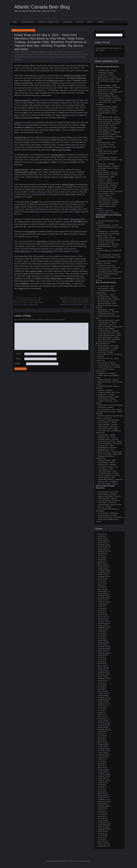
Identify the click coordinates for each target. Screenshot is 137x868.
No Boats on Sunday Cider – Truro (109, 392)
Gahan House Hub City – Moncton (109, 117)
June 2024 (101, 534)
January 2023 (102, 568)
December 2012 (103, 823)
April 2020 (101, 638)
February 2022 (102, 591)
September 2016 (103, 729)
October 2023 (102, 549)
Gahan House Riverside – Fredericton (110, 121)
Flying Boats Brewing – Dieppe (107, 107)
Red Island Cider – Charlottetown (108, 513)
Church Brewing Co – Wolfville (107, 322)
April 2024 (101, 536)
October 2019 (102, 651)
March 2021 (102, 615)
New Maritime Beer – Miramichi (108, 175)
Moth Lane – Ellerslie (104, 507)
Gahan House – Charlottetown (107, 503)
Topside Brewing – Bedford (106, 463)
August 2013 (102, 808)
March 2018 (102, 691)
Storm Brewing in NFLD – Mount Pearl (110, 272)
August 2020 (102, 630)
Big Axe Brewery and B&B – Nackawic (110, 79)
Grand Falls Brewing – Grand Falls (109, 124)
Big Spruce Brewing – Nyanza (107, 303)
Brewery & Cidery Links (49, 22)
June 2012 (101, 836)
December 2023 (103, 545)
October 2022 (102, 574)
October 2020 (102, 625)
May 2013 (101, 814)
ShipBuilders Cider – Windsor (107, 437)
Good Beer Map (28, 22)
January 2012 (102, 846)
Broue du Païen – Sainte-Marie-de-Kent (110, 92)
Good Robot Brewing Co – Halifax (108, 337)
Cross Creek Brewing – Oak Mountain (110, 100)
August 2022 (102, 579)
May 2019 (101, 661)
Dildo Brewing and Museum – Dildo (109, 240)
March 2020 (102, 640)
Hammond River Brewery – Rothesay (110, 136)
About (90, 22)
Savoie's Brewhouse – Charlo (107, 187)
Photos (80, 22)
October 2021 (102, 600)
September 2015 (103, 755)
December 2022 (103, 570)
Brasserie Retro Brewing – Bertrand (109, 88)
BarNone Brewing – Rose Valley (108, 492)
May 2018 (101, 687)
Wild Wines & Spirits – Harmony (108, 484)
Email (17, 359)
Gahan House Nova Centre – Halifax (109, 333)
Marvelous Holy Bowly (81, 54)
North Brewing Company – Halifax (109, 397)
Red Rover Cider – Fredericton (107, 185)
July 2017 (101, 708)
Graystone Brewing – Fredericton (108, 128)
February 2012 (102, 844)
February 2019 (102, 668)
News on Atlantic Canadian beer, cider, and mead (35, 11)
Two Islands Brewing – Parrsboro (108, 473)
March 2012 (102, 842)
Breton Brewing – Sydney (106, 310)
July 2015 (101, 759)
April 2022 (101, 587)
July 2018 (101, 683)
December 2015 (103, 749)
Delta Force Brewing (27, 54)
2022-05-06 (31, 30)
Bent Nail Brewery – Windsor (107, 301)
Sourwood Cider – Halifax (106, 446)
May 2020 (101, 636)
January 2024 (102, 543)
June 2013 (101, 812)
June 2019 (101, 659)
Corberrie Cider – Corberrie (106, 325)
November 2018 (103, 674)
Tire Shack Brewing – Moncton (107, 204)
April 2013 (101, 816)
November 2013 (103, 802)
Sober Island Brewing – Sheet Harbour (110, 443)
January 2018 (102, 695)
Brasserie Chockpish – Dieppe (107, 85)
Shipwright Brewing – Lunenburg (108, 439)
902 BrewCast (42, 52)
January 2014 (102, 797)
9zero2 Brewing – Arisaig (106, 288)
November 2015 (103, 751)
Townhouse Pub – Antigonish (107, 465)
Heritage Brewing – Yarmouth (107, 350)
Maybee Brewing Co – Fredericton (109, 166)
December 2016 (103, 723)
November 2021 (103, 598)
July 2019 (101, 657)
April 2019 (101, 664)
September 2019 (103, 653)
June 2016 (101, 736)
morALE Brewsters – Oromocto (108, 172)
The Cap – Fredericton (105, 196)
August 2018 (102, 681)
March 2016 (102, 742)
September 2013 (103, 806)
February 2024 (102, 540)
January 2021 (102, 619)
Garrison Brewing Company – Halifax (109, 335)
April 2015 (101, 766)
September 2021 (103, 602)
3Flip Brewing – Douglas (105, 73)
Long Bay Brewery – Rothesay (107, 158)
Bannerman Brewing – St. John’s (108, 225)
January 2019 (102, 670)
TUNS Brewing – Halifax (105, 469)
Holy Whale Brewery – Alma (107, 143)
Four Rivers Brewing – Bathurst (108, 111)
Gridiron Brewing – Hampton (107, 130)
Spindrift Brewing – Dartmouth (107, 448)
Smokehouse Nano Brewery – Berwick (110, 441)
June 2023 (101, 557)
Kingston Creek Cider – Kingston (108, 151)
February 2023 (102, 566)
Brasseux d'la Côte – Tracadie (107, 90)
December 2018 (103, 672)
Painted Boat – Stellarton (106, 407)
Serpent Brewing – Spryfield (107, 435)
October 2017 (102, 702)
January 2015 (102, 772)
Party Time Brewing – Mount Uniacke (109, 409)
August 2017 (102, 706)
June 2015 (101, 761)
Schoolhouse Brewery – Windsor (108, 429)
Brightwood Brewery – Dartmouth (108, 312)
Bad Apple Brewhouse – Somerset (109, 299)
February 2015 (102, 770)
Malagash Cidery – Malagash (107, 373)
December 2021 (103, 596)
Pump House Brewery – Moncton (108, 183)
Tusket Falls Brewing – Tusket (107, 471)
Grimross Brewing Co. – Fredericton (109, 132)
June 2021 (101, 608)
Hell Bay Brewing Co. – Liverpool (108, 348)
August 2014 (102, 782)
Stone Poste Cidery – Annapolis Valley (110, 452)
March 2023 (102, 564)
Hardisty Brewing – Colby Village (108, 346)
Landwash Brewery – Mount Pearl (108, 244)
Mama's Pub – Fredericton (106, 164)
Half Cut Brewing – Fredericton (107, 134)
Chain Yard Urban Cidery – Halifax (109, 320)
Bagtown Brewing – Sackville (107, 77)
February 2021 (102, 617)
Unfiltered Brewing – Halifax (107, 477)
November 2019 (103, 649)
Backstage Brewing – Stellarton (108, 297)
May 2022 (101, 585)
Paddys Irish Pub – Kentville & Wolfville (110, 405)
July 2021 (101, 606)
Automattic (87, 861)
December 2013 (103, 799)
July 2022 (101, 581)
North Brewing (19, 57)
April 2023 (101, 562)
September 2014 (103, 780)
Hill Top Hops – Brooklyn (106, 352)
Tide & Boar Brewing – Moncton (108, 200)
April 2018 (101, 689)
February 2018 (102, 693)
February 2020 (102, 642)
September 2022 (103, 577)
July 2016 (101, 734)
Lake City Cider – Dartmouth (107, 363)
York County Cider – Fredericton (108, 213)
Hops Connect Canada (66, 54)
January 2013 (102, 821)
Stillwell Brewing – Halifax (106, 450)
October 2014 (102, 778)
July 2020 (101, 632)
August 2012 (102, 831)
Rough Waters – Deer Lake (106, 265)
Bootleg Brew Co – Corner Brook (108, 232)
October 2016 (102, 727)
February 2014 (102, 795)
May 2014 (101, 789)
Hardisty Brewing (39, 54)
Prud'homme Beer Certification (46, 57)
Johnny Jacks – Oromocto (106, 145)
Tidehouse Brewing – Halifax (107, 460)
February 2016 (102, 744)
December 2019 (103, 647)
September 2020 (103, 628)
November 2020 (103, 623)
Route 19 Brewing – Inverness (107, 422)
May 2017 (101, 712)
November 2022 (103, 572)
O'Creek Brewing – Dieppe (106, 177)
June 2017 (101, 710)
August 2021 (102, 604)
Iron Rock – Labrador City (106, 242)
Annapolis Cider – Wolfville (106, 295)
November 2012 (103, 825)
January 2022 (102, 594)
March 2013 (102, 819)
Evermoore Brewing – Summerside (109, 500)
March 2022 (102, 589)
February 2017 (102, 719)
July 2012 (101, 833)
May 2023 (101, 560)
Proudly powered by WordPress (57, 861)
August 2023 (102, 553)
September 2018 (103, 678)
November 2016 (103, 725)
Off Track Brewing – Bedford (107, 399)
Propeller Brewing (30, 57)
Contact (101, 22)
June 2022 (101, 583)
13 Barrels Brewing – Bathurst (107, 71)
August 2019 (102, 655)
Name (17, 354)
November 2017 (103, 700)
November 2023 (103, 547)
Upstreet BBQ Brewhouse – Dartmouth (110, 480)
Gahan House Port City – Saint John (109, 119)
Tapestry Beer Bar (62, 57)
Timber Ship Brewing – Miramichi (108, 202)
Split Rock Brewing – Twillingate (108, 270)
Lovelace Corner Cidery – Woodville (109, 367)
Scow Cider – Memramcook (106, 189)
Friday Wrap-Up (26, 52)
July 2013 (101, 810)
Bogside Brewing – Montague (107, 494)
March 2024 (102, 538)
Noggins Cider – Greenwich (106, 395)
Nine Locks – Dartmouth (105, 390)
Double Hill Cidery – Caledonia (107, 498)
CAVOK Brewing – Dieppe (106, 94)
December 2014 (103, 774)
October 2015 (102, 753)
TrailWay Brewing (74, 57)
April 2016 (101, 740)
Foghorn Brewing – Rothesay (107, 109)
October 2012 (102, 827)
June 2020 (101, 634)
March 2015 (102, 768)
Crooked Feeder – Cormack (107, 238)
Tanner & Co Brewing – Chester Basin (110, 454)
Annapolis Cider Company (55, 52)
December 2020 (103, 621)
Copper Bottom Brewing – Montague (109, 496)
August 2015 (102, 757)
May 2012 (101, 838)
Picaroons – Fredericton (105, 181)
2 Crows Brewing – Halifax (106, 286)
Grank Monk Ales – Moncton (107, 126)
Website (17, 364)
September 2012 (103, 829)
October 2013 (102, 804)
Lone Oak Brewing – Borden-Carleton (110, 505)
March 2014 (102, 793)
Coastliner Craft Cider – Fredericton (109, 98)
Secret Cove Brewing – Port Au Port (109, 268)
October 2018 (102, 676)
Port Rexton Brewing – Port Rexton (109, 255)
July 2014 (101, 785)
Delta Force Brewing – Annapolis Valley (110, 327)
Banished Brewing (70, 52)
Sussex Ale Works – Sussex (107, 194)
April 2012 (101, 840)
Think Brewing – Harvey (105, 198)
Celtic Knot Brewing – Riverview (108, 96)
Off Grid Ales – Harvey (105, 179)
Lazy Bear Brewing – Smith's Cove (109, 365)
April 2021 (101, 613)
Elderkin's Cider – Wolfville (106, 329)
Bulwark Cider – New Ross (106, 314)
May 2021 (101, 611)
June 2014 (101, 787)
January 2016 (102, 746)
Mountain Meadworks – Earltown (108, 380)
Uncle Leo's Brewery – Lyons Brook (109, 475)
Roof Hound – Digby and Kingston (109, 420)
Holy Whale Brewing (52, 54)
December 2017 (103, 698)
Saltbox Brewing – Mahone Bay (108, 426)
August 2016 (102, 732)
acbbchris (22, 30)
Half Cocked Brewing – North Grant (109, 339)
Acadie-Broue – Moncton (106, 75)
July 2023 (101, 555)
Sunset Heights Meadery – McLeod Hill (110, 192)
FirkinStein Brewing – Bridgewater (109, 331)
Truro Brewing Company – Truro (108, 467)
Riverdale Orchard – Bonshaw (107, 515)
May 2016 (101, 738)
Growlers (68, 22)
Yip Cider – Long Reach (105, 211)
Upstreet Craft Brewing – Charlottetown (110, 517)
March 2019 (102, 666)
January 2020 (102, 645)
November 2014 (103, 776)
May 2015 (101, 763)
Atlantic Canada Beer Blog (42, 7)
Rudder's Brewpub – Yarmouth (107, 424)
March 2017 (102, 717)
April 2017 (101, 715)
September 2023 (103, 551)
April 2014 (101, 791)
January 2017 (102, 721)
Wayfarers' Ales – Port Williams (108, 482)
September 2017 (103, 704)
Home (15, 22)
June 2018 (101, 685)
